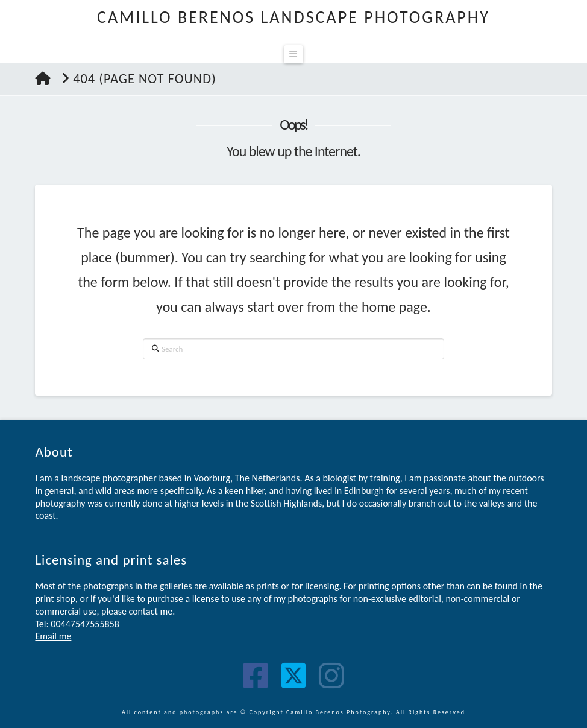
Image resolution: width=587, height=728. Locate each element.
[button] (293, 54)
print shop (55, 599)
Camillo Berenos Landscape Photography (293, 17)
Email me (53, 636)
